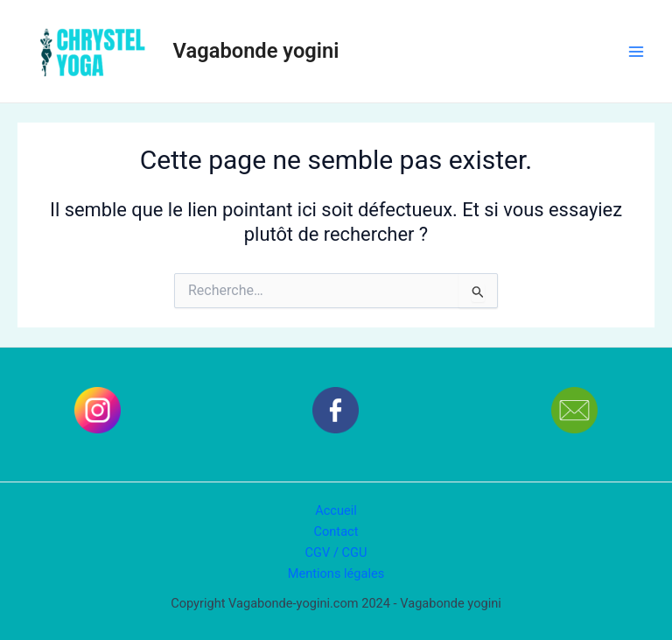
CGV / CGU (336, 552)
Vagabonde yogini (256, 51)
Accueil (336, 510)
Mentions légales (336, 573)
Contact (336, 531)
